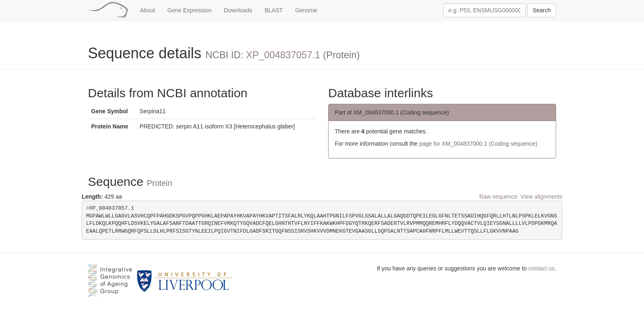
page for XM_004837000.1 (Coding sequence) (478, 144)
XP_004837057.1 (283, 55)
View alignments (541, 197)
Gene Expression (190, 10)
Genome (306, 10)
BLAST (274, 10)
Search (542, 10)
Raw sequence (498, 197)
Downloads (238, 10)
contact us (541, 268)
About (148, 10)
